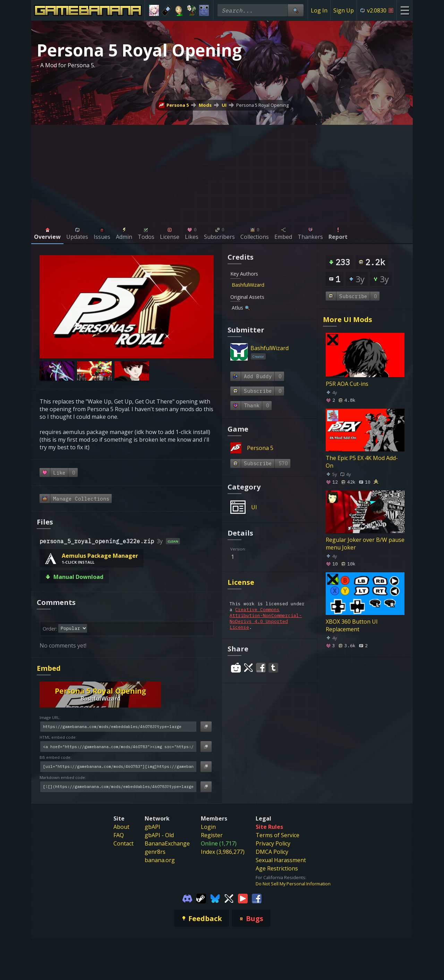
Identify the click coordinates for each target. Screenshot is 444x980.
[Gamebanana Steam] (201, 898)
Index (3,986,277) (223, 852)
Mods (205, 105)
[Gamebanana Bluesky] (215, 898)
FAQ (119, 835)
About (121, 827)
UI (224, 105)
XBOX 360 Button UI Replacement (352, 625)
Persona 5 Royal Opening (262, 105)
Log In (319, 10)
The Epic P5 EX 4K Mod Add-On (362, 462)
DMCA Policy (272, 852)
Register (212, 835)
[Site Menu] (405, 10)
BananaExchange (167, 843)
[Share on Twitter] (248, 668)
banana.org (160, 860)
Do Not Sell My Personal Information (293, 884)
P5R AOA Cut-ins (347, 384)
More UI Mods (348, 319)
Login (208, 827)
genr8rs (155, 852)
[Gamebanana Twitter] (229, 898)
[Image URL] (118, 727)
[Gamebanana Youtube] (243, 898)
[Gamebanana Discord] (187, 898)
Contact (123, 843)
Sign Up (344, 10)
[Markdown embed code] (118, 787)
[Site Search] (296, 10)
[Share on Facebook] (261, 668)
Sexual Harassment (281, 860)
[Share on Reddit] (236, 668)
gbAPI (152, 827)
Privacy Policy (273, 843)
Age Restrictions (277, 868)
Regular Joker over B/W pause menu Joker (365, 544)
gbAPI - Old (159, 835)
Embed (49, 668)
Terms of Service (277, 835)
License (241, 582)
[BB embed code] (118, 767)
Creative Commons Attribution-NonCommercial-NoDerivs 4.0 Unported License (266, 618)
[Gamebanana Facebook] (257, 898)
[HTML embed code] (118, 747)
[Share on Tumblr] (273, 668)
